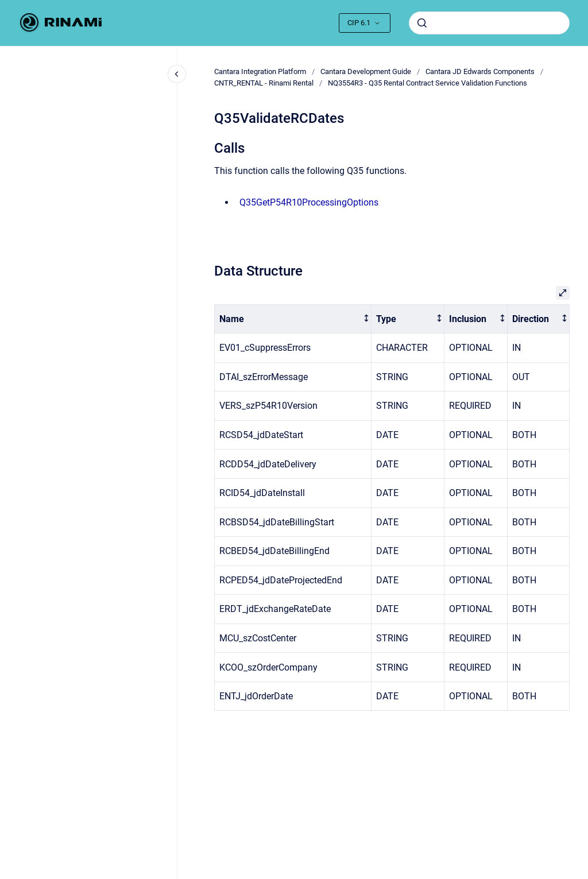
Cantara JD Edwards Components (480, 71)
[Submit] (422, 23)
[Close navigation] (177, 74)
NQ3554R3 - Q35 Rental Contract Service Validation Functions (428, 83)
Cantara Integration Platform (260, 71)
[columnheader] (293, 319)
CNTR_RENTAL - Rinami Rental (264, 83)
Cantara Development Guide (366, 71)
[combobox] (489, 23)
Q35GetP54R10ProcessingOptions (309, 202)
